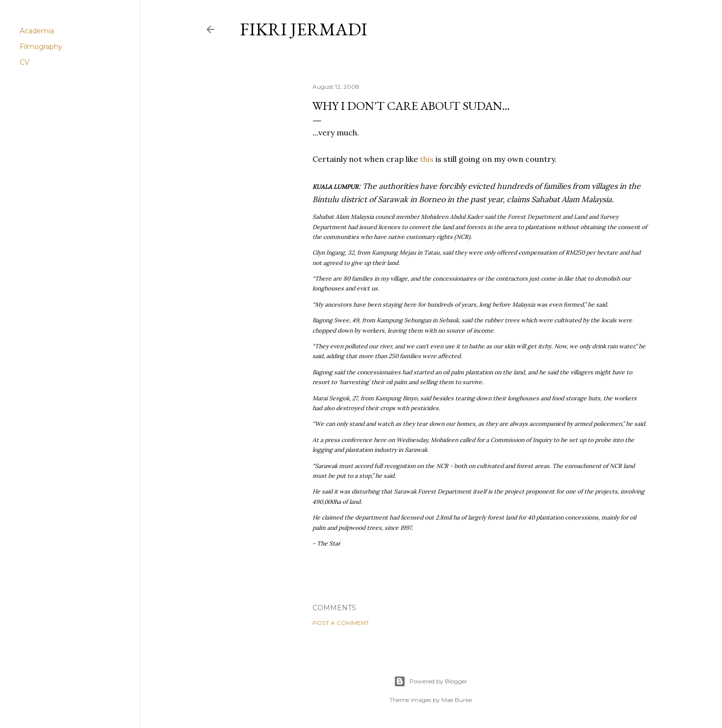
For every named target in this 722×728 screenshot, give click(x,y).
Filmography (41, 47)
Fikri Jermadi (304, 29)
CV (25, 62)
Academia (37, 31)
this (427, 159)
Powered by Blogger (431, 681)
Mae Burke (457, 700)
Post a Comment (341, 623)
